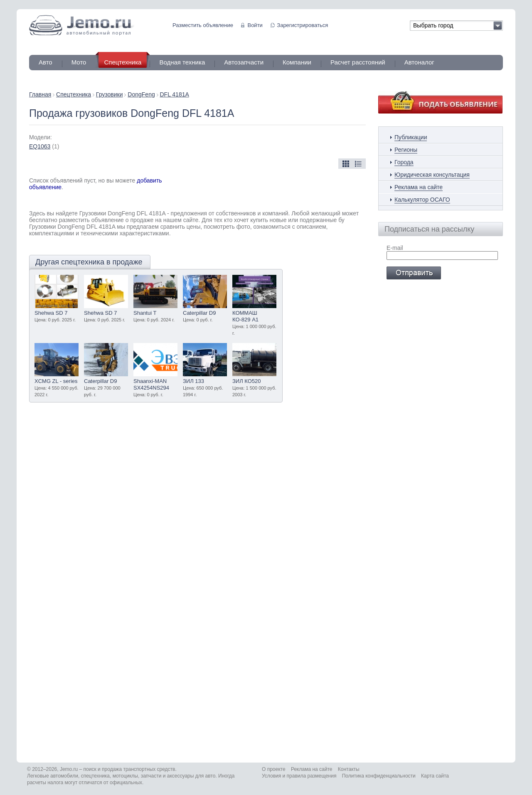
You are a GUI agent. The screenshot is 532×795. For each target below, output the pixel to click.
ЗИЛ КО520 (247, 381)
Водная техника (182, 62)
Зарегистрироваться (302, 25)
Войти (255, 25)
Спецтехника (74, 94)
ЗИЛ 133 (193, 381)
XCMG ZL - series (56, 381)
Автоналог (419, 62)
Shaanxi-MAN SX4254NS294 (151, 384)
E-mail (395, 248)
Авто (46, 62)
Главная (40, 94)
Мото (79, 62)
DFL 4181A (175, 94)
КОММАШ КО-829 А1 (245, 316)
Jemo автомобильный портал (82, 25)
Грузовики (110, 94)
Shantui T (145, 313)
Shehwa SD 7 (51, 313)
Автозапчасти (244, 62)
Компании (297, 62)
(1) (44, 146)
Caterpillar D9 (199, 313)
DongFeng (141, 94)
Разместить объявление (203, 25)
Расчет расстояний (358, 62)
